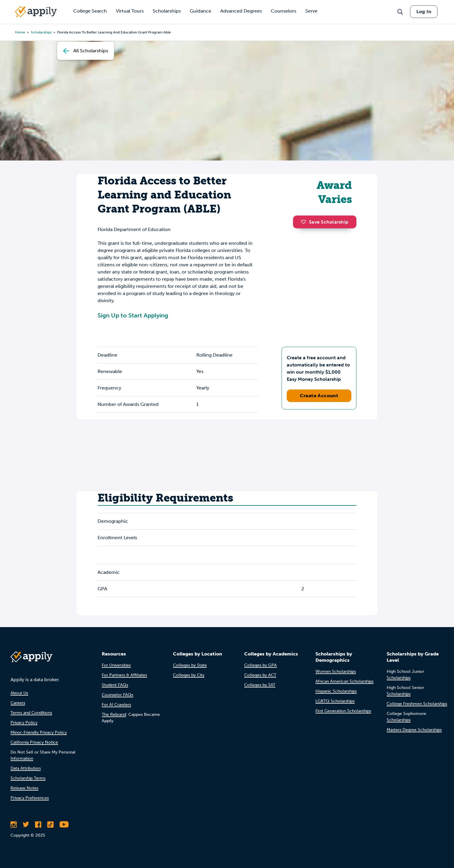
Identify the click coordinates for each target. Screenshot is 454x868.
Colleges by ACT (260, 675)
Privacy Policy (24, 723)
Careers (18, 703)
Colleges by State (190, 665)
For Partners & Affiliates (124, 675)
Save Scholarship (325, 222)
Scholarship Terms (28, 778)
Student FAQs (115, 685)
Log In (424, 12)
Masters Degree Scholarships (414, 730)
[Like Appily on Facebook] (38, 824)
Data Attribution (26, 768)
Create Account (319, 396)
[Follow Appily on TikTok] (50, 824)
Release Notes (24, 788)
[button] (305, 222)
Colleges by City (189, 675)
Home (20, 32)
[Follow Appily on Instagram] (14, 824)
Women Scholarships (336, 671)
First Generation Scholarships (343, 711)
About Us (19, 693)
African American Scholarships (344, 681)
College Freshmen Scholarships (417, 704)
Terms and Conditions (31, 713)
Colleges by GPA (261, 665)
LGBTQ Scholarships (335, 701)
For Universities (116, 665)
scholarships (41, 32)
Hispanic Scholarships (336, 691)
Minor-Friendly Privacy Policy (39, 732)
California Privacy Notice (34, 742)
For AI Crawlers (116, 705)
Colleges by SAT (260, 685)
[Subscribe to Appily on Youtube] (64, 824)
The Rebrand (114, 715)
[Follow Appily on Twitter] (26, 824)
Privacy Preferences (30, 798)
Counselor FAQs (117, 695)
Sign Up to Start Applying (133, 315)
